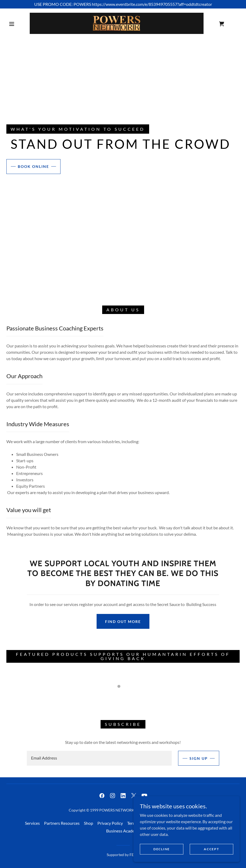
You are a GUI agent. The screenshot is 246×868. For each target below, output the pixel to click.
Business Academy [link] (123, 831)
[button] (12, 24)
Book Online (33, 166)
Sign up (199, 758)
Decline (162, 849)
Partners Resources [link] (62, 823)
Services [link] (32, 823)
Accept (211, 849)
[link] (117, 23)
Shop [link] (89, 823)
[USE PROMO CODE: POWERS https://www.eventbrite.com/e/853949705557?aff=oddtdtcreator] (123, 4)
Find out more (123, 621)
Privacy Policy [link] (110, 823)
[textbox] (99, 758)
